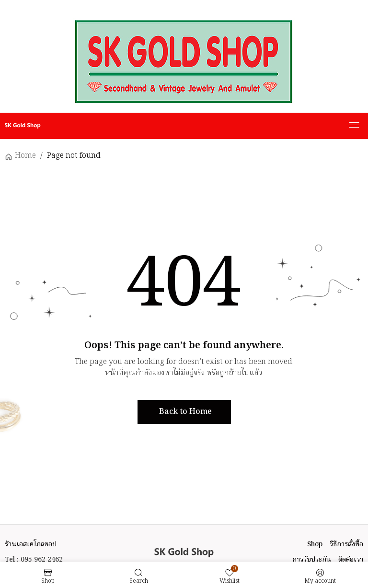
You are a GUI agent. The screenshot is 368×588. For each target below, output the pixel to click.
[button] (184, 412)
